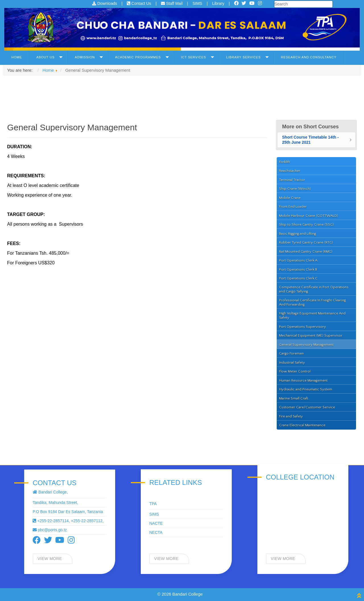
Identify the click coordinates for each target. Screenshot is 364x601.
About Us (45, 57)
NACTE (156, 523)
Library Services (244, 57)
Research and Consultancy (309, 57)
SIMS (198, 3)
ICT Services (194, 57)
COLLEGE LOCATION (300, 477)
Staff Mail (172, 3)
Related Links (176, 483)
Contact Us (139, 3)
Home (17, 57)
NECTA (156, 532)
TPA (153, 504)
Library (219, 3)
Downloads (105, 3)
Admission (85, 57)
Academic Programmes (138, 57)
